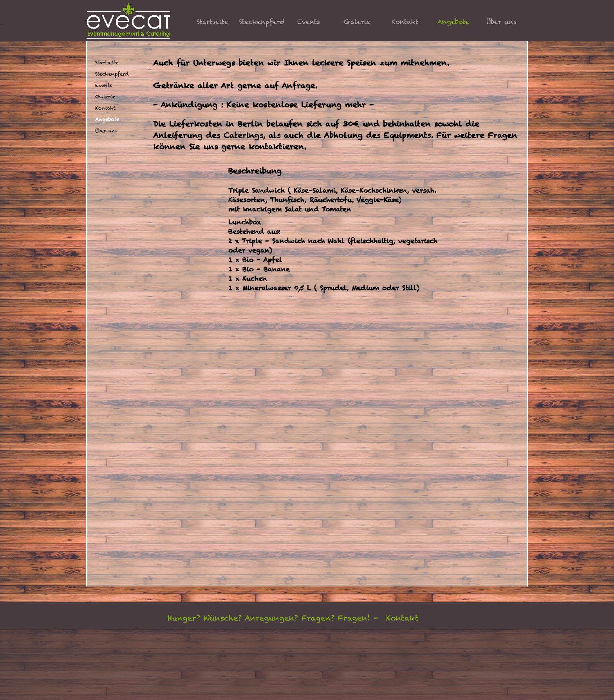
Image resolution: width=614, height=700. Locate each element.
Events (309, 22)
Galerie (357, 22)
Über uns (501, 22)
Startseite (212, 22)
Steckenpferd (262, 22)
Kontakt (405, 22)
